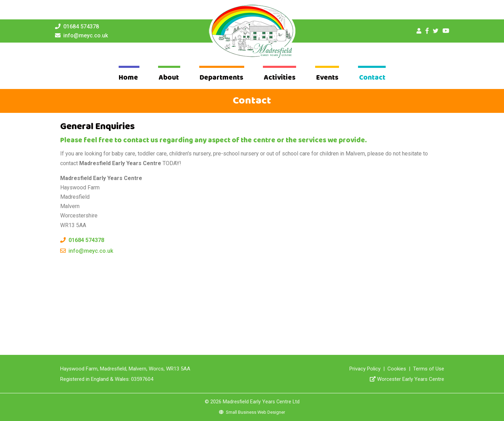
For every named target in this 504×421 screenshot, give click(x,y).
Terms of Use (429, 369)
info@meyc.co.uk (86, 35)
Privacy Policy (365, 369)
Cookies (397, 369)
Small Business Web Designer (252, 412)
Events (327, 78)
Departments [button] (221, 78)
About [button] (169, 78)
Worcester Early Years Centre (411, 379)
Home (128, 78)
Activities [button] (280, 78)
